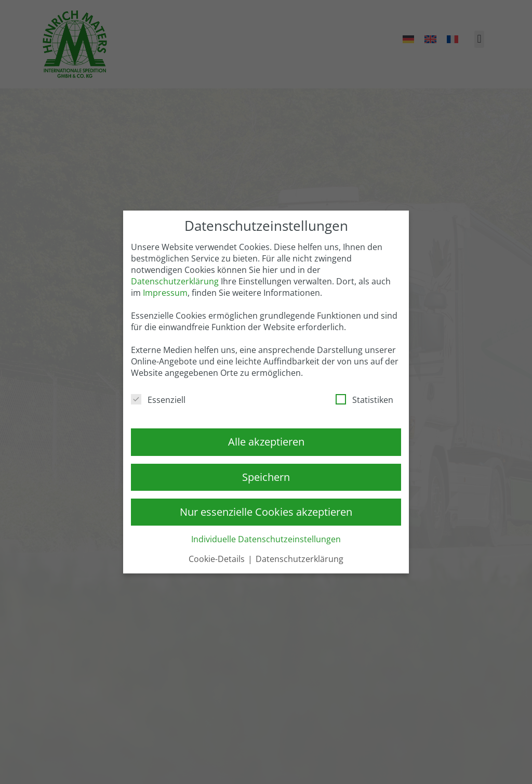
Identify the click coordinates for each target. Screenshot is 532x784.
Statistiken (364, 400)
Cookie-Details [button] (218, 559)
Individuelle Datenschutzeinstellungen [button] (266, 539)
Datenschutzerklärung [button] (300, 559)
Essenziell (158, 400)
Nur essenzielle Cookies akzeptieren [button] (266, 512)
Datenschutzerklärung (175, 281)
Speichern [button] (266, 477)
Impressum (165, 293)
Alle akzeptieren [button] (266, 442)
